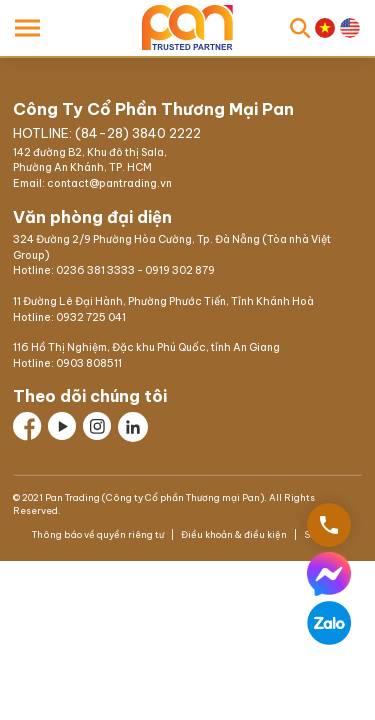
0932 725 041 (91, 317)
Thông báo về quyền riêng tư (99, 534)
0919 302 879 (180, 270)
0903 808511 (89, 363)
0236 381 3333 (95, 270)
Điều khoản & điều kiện (234, 534)
